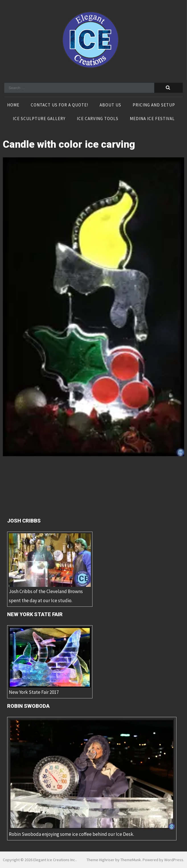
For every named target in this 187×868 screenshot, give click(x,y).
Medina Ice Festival (152, 119)
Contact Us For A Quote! (59, 105)
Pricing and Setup (154, 105)
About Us (110, 105)
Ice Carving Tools (98, 119)
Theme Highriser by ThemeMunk (114, 860)
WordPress (174, 860)
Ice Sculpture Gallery (39, 119)
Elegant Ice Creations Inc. (55, 860)
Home (13, 105)
